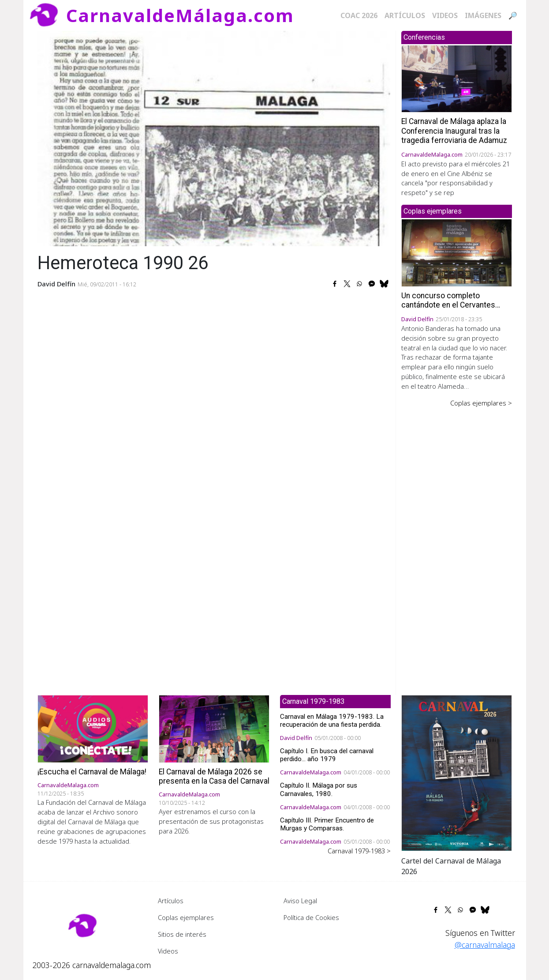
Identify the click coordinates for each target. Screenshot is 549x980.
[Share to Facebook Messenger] (372, 284)
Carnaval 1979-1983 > (359, 851)
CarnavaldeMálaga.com (180, 15)
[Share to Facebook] (335, 284)
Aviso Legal (300, 901)
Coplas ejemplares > (481, 403)
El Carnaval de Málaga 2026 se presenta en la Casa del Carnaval (214, 776)
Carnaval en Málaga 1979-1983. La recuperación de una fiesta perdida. (332, 721)
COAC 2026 (359, 15)
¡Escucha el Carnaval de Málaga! (92, 772)
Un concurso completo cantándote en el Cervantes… (451, 300)
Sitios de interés (182, 934)
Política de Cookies (311, 917)
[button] (457, 772)
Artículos (405, 15)
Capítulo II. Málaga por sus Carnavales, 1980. (319, 789)
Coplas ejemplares (186, 917)
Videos (445, 15)
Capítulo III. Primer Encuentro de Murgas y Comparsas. (327, 824)
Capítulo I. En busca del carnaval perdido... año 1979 (327, 755)
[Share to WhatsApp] (359, 284)
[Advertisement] (457, 545)
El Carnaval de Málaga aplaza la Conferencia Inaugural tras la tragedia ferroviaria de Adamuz (454, 131)
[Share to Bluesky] (384, 284)
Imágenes (483, 15)
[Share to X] (347, 284)
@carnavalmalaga (485, 945)
